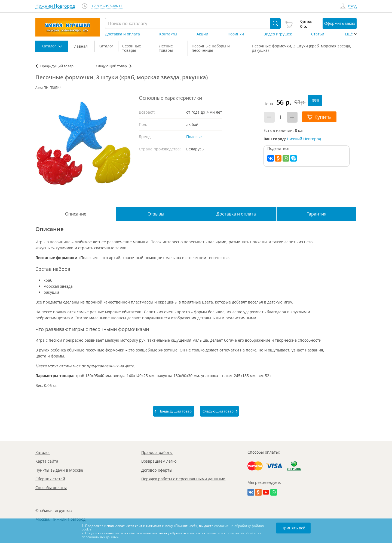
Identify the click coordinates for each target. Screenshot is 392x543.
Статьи (318, 34)
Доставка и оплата (122, 34)
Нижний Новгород (304, 139)
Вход (352, 6)
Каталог (43, 452)
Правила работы (157, 452)
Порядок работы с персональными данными (183, 479)
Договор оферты (157, 470)
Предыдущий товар (57, 66)
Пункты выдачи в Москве (59, 470)
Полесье (194, 137)
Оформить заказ (340, 23)
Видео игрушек (278, 34)
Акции (202, 34)
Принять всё (293, 528)
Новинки (236, 34)
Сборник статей (50, 479)
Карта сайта (47, 461)
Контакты (168, 34)
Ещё (349, 34)
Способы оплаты (51, 488)
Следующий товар (111, 66)
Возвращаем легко (159, 461)
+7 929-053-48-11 (107, 6)
